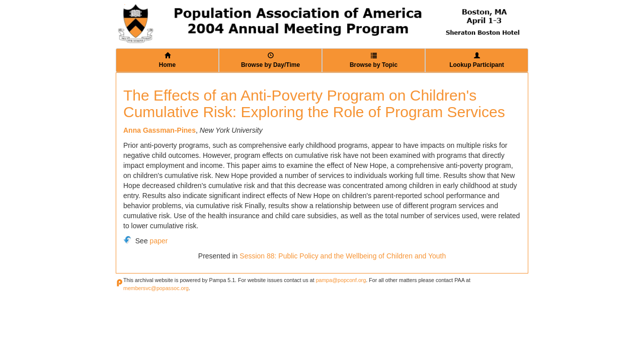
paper (159, 241)
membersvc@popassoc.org (156, 288)
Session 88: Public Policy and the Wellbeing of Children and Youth (343, 256)
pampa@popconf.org (341, 280)
